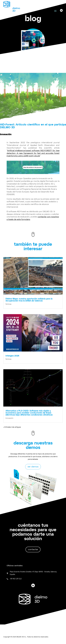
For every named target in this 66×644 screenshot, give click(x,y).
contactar (33, 549)
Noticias (8, 304)
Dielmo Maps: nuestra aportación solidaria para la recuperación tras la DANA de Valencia (29, 300)
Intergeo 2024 (12, 356)
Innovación (9, 418)
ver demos (33, 467)
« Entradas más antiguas (12, 427)
